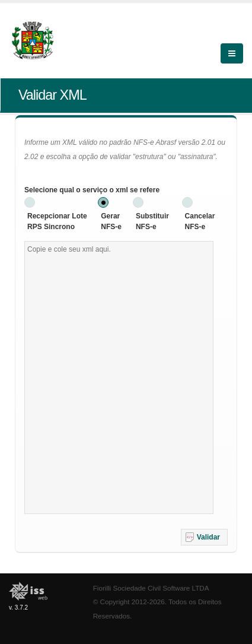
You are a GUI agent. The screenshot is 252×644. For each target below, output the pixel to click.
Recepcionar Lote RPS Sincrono (57, 221)
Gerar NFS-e (111, 221)
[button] (204, 537)
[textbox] (119, 377)
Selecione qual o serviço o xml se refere (92, 190)
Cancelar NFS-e (200, 221)
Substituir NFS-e (152, 221)
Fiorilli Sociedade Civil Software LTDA (151, 588)
